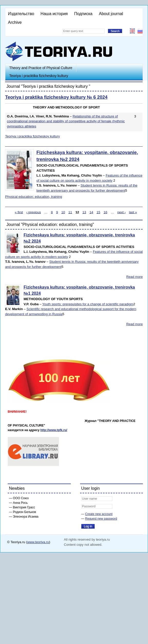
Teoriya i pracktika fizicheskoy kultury (39, 76)
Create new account (99, 514)
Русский (140, 31)
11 (70, 212)
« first (19, 212)
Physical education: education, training (34, 197)
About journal (111, 14)
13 (84, 212)
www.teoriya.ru (38, 542)
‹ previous (33, 212)
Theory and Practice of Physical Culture (41, 68)
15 (98, 212)
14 (91, 212)
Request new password (101, 519)
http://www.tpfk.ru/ (54, 430)
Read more (134, 277)
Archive (15, 22)
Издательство (21, 14)
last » (133, 212)
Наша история (54, 14)
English (132, 31)
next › (121, 212)
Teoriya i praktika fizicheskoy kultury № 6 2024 (56, 97)
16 (105, 212)
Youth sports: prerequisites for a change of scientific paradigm (88, 304)
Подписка (83, 14)
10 (63, 212)
